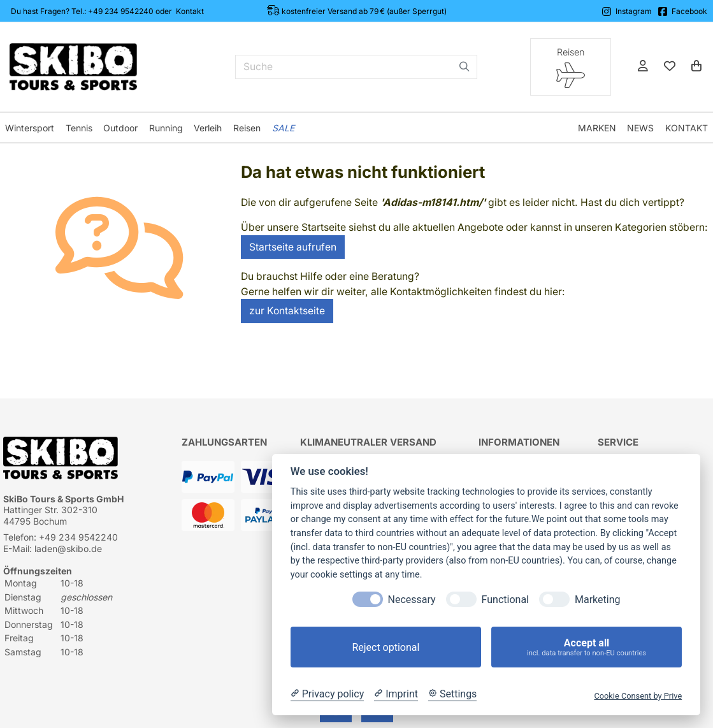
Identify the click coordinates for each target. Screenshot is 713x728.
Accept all (587, 647)
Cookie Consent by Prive (638, 696)
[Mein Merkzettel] (670, 67)
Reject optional (385, 647)
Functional (505, 600)
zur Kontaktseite (287, 311)
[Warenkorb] (696, 67)
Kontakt (190, 11)
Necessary (412, 600)
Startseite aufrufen (293, 247)
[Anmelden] (643, 67)
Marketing (597, 600)
